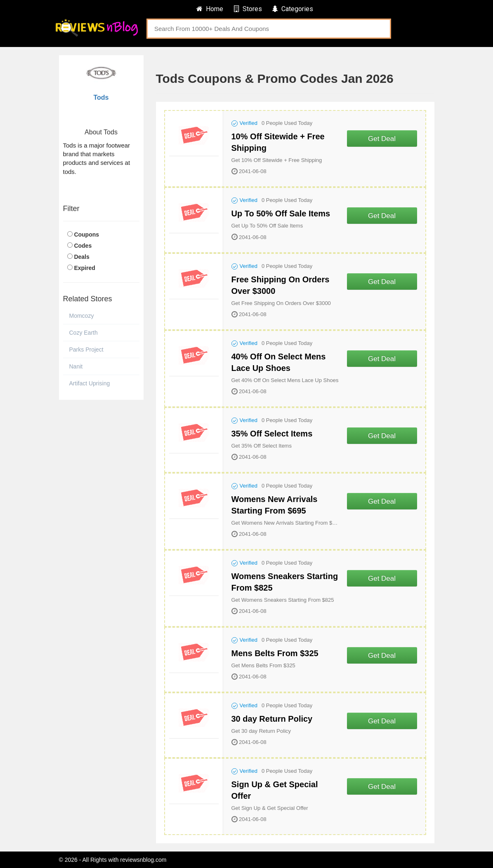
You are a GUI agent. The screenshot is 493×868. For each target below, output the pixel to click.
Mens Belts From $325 (275, 653)
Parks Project (86, 350)
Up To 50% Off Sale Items (281, 213)
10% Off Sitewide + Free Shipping (278, 142)
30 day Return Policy (272, 719)
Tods (101, 97)
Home (210, 9)
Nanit (76, 366)
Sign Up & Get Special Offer (275, 790)
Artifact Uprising (90, 383)
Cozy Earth (84, 333)
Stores (248, 9)
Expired (84, 268)
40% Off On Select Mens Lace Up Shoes (279, 362)
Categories (293, 9)
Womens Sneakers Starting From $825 (285, 582)
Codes (83, 246)
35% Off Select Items (272, 434)
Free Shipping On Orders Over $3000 (281, 285)
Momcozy (82, 316)
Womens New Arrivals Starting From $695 (275, 505)
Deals (81, 257)
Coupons (86, 235)
